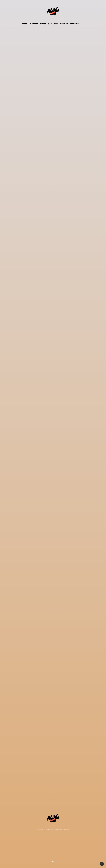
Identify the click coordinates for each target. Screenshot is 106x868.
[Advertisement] (20, 845)
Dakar (43, 24)
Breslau (64, 24)
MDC (56, 24)
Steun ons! (75, 24)
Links (53, 862)
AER (50, 24)
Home (24, 24)
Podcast (34, 24)
